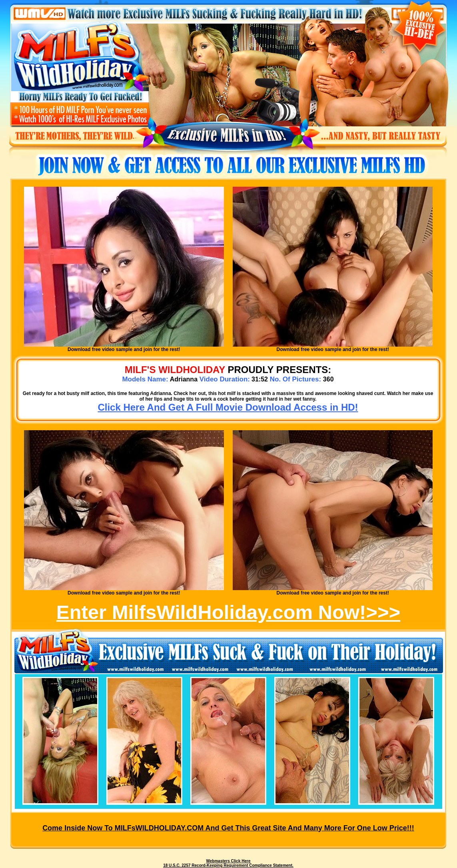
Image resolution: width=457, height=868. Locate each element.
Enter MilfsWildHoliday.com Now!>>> (228, 612)
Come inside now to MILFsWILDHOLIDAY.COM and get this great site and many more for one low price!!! (228, 828)
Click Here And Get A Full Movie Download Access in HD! (228, 407)
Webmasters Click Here (228, 861)
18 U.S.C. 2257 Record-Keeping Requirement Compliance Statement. (228, 865)
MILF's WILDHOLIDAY (175, 370)
